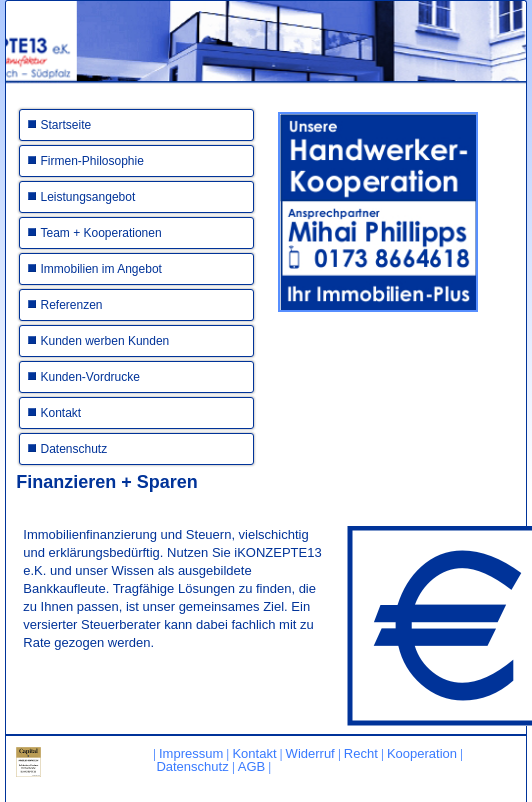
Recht (361, 753)
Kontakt (61, 413)
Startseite (66, 125)
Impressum (191, 753)
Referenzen (72, 305)
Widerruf (310, 753)
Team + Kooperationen (101, 233)
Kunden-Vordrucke (90, 377)
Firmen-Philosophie (92, 161)
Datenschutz (74, 449)
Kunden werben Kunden (105, 341)
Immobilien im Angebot (101, 269)
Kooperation (422, 753)
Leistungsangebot (88, 197)
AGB (251, 766)
